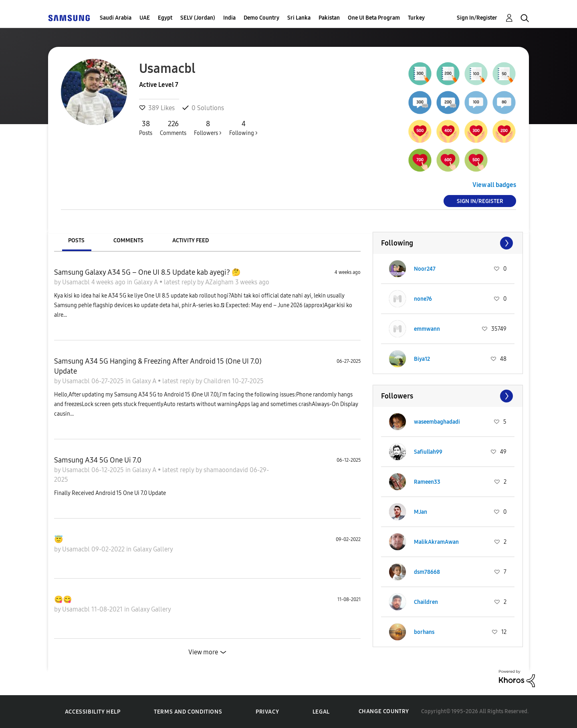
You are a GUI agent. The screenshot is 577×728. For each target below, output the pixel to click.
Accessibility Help (93, 712)
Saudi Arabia (116, 18)
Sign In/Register (477, 18)
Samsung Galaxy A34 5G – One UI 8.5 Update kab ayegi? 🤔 (147, 272)
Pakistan (329, 18)
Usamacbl (77, 282)
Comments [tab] (128, 240)
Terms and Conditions (188, 712)
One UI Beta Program (374, 18)
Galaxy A (147, 282)
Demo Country (261, 18)
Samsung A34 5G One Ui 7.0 (98, 460)
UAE (145, 18)
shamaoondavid (227, 470)
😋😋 (63, 599)
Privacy (267, 712)
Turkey (416, 18)
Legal (321, 712)
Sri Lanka (299, 18)
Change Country (384, 711)
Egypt (165, 18)
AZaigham (220, 282)
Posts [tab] (76, 240)
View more (203, 652)
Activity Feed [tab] (191, 240)
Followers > (208, 128)
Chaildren (218, 381)
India (229, 18)
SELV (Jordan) (198, 18)
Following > (243, 128)
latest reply (181, 282)
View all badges (494, 185)
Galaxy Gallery (153, 549)
